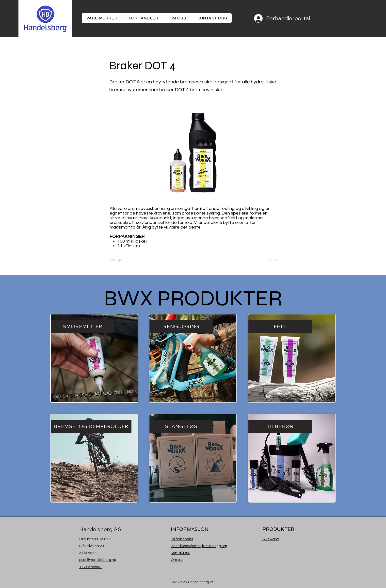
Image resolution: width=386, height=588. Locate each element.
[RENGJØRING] (181, 326)
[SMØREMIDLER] (82, 326)
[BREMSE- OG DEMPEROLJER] (91, 426)
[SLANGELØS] (181, 426)
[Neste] (265, 260)
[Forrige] (126, 260)
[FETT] (280, 326)
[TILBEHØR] (280, 426)
